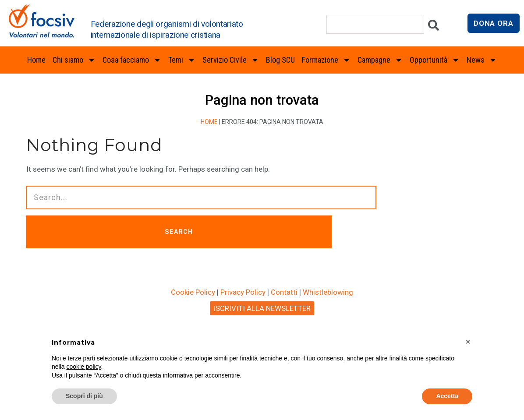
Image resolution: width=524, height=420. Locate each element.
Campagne (380, 60)
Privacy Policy (243, 294)
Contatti (284, 294)
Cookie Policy (193, 294)
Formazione (326, 60)
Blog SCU (280, 60)
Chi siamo (74, 60)
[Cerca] (434, 27)
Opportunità (435, 60)
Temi (182, 60)
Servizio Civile (231, 60)
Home (36, 60)
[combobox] (375, 24)
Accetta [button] (447, 396)
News (482, 60)
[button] (468, 342)
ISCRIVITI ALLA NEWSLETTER (262, 310)
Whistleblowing (328, 294)
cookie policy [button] (83, 367)
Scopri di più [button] (84, 396)
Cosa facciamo (132, 60)
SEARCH (192, 233)
